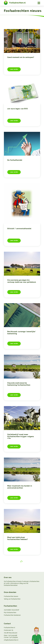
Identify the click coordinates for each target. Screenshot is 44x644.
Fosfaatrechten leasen (11, 596)
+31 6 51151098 (13, 635)
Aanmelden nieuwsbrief (11, 610)
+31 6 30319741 (13, 637)
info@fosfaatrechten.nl (11, 640)
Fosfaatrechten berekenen (12, 615)
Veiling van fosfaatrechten (12, 599)
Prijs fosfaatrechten (10, 613)
